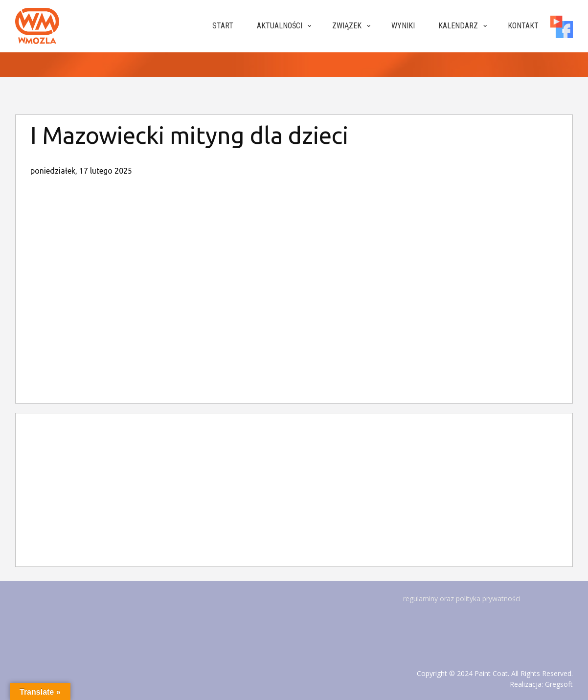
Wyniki (403, 26)
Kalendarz (458, 26)
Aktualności (280, 26)
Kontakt (523, 26)
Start (223, 26)
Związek (347, 26)
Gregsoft (559, 684)
